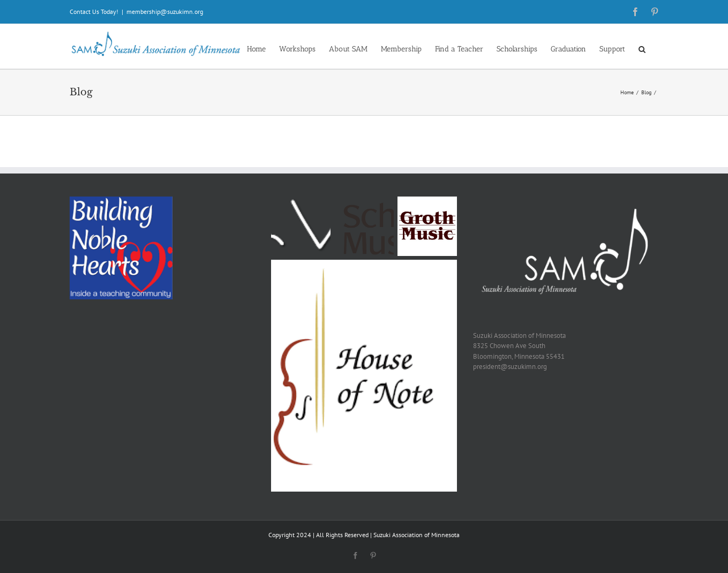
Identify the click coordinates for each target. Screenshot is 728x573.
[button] (642, 48)
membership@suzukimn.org (165, 12)
